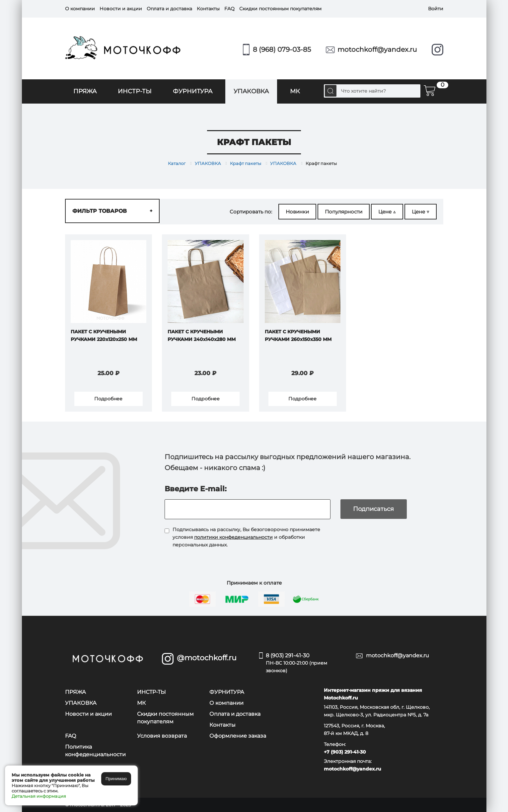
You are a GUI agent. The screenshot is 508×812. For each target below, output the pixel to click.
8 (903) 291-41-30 (306, 663)
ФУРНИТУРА (193, 91)
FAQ (229, 9)
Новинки (297, 212)
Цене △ (387, 212)
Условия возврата (162, 736)
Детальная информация (39, 796)
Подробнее (108, 399)
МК (295, 91)
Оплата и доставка (169, 9)
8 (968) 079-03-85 (282, 49)
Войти (436, 9)
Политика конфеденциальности (95, 751)
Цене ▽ (421, 212)
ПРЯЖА (85, 91)
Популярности (344, 212)
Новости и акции (121, 9)
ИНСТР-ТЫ (135, 91)
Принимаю (116, 779)
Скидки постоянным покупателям (280, 9)
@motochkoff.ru (207, 658)
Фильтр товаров (112, 211)
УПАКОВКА (251, 91)
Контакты (208, 9)
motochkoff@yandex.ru (377, 49)
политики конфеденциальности (233, 537)
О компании (80, 9)
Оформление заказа (238, 736)
